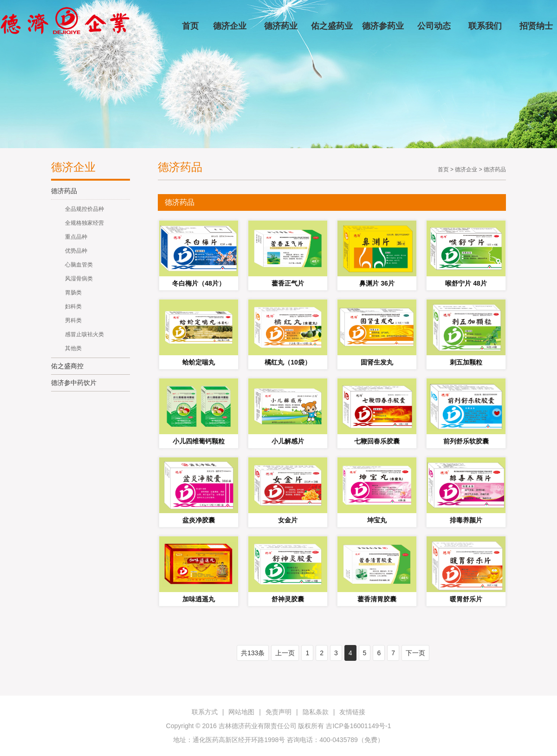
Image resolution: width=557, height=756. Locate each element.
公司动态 (434, 26)
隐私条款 (316, 712)
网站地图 (241, 712)
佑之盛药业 (332, 26)
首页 (190, 26)
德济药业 (281, 26)
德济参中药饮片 (74, 383)
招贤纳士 (536, 26)
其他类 (73, 348)
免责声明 (278, 712)
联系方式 (205, 712)
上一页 (285, 653)
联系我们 (485, 26)
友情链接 (352, 712)
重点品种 (76, 237)
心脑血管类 (79, 265)
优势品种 (76, 251)
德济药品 (64, 191)
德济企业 (230, 26)
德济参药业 (383, 26)
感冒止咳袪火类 (84, 334)
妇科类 (73, 306)
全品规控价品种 (84, 209)
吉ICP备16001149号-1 (358, 726)
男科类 (73, 320)
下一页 (415, 653)
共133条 (253, 653)
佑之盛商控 (67, 366)
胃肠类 (73, 293)
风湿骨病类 (79, 279)
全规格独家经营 (84, 223)
